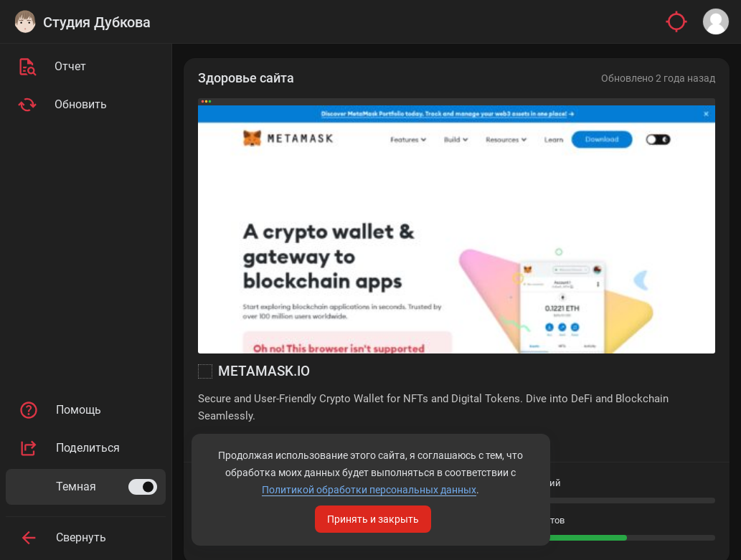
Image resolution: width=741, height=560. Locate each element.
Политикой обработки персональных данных (369, 490)
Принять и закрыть (373, 519)
